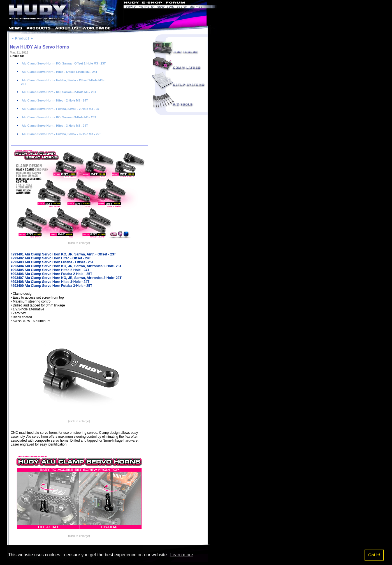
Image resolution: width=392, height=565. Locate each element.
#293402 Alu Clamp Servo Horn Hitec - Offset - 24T (51, 258)
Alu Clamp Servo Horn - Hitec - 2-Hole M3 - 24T (54, 100)
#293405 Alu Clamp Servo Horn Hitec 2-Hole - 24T (50, 270)
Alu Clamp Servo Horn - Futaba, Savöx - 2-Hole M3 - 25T (61, 109)
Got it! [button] (374, 555)
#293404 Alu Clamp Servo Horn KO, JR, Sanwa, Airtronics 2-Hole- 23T (66, 266)
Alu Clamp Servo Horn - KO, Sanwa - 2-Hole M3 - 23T (59, 92)
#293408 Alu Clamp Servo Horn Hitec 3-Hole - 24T (50, 282)
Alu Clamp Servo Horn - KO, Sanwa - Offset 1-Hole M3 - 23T (63, 63)
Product (22, 38)
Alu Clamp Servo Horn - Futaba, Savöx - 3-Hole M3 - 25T (61, 134)
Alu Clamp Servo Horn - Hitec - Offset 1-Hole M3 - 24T (59, 72)
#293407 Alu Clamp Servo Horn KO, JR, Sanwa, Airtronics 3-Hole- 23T (66, 278)
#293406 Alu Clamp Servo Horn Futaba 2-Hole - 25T (51, 274)
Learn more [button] (182, 555)
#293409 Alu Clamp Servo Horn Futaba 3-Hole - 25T (51, 286)
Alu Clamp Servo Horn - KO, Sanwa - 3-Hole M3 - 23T (59, 117)
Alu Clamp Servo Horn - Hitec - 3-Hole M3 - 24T (54, 126)
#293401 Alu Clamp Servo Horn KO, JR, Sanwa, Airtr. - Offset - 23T (63, 254)
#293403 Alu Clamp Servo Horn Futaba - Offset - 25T (52, 262)
